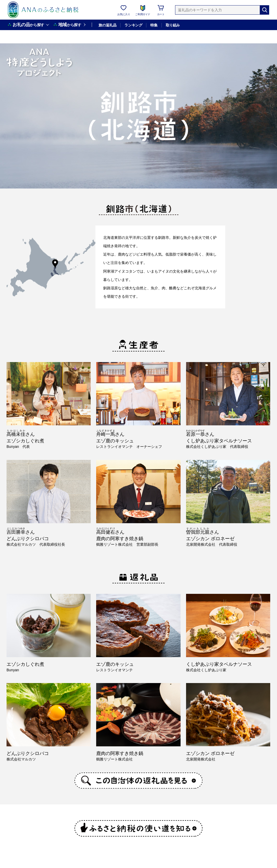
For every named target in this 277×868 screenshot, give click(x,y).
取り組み (173, 25)
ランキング (133, 25)
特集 (154, 25)
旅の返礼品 (107, 25)
